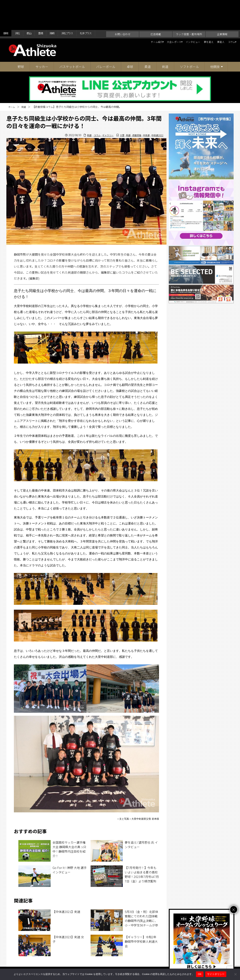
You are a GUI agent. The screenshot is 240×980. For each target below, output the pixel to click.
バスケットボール (72, 45)
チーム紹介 (133, 21)
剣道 (165, 45)
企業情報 (222, 12)
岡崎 (61, 4)
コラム (229, 21)
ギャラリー (101, 113)
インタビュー (181, 21)
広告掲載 (156, 12)
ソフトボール (189, 45)
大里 (117, 113)
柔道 (148, 45)
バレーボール (106, 45)
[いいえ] (235, 974)
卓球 (130, 45)
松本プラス (102, 4)
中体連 (144, 113)
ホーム (12, 85)
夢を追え (200, 21)
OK (200, 974)
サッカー (42, 45)
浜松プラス (80, 4)
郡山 (34, 4)
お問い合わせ (123, 12)
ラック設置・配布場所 (189, 12)
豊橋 (48, 4)
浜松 (20, 4)
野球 (21, 45)
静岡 (7, 4)
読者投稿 (133, 113)
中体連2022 (157, 113)
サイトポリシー (157, 962)
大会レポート (156, 21)
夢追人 (215, 21)
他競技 (215, 45)
